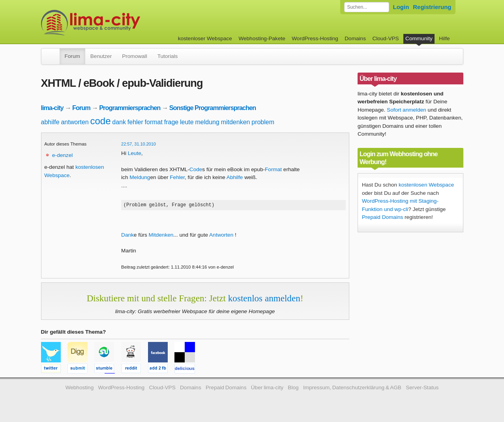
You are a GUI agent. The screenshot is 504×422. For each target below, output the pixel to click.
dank (119, 122)
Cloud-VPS (385, 38)
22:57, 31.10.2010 (139, 144)
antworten (75, 122)
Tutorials (168, 56)
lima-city (52, 108)
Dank (127, 236)
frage (171, 122)
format (154, 122)
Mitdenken (161, 236)
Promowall (134, 56)
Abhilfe (235, 177)
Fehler (177, 177)
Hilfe (444, 38)
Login (401, 7)
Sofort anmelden (407, 110)
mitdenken (236, 122)
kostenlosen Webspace (426, 185)
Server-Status (422, 389)
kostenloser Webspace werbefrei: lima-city (120, 23)
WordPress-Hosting (315, 38)
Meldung (140, 177)
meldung (207, 122)
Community (419, 38)
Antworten (221, 236)
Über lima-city (267, 389)
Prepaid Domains (382, 217)
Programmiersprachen (130, 108)
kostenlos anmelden (264, 299)
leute (187, 122)
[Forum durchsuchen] (367, 7)
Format (273, 169)
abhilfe (50, 122)
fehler (135, 122)
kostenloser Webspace (205, 38)
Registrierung (432, 7)
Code (196, 169)
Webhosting (80, 389)
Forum (72, 56)
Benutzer (101, 56)
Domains (355, 38)
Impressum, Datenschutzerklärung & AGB (352, 389)
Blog (293, 389)
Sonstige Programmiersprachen (213, 108)
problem (263, 122)
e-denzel (62, 155)
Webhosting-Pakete (262, 38)
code (100, 121)
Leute (135, 153)
